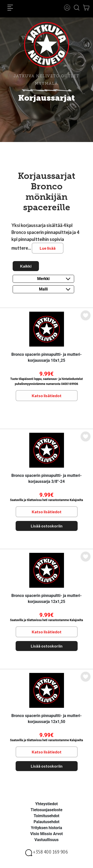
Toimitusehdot (47, 816)
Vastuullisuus (46, 840)
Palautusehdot (46, 822)
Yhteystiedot (46, 804)
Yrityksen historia (47, 828)
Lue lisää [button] (48, 248)
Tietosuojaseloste (46, 810)
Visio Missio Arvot (46, 834)
